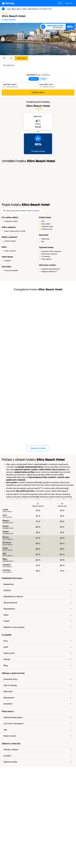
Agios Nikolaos (33, 9)
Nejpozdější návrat (46, 84)
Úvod (9, 9)
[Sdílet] (11, 58)
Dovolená (34, 79)
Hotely (43, 79)
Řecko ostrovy (17, 9)
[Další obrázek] (73, 39)
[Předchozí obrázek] (3, 39)
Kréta (25, 9)
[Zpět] (3, 9)
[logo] (8, 3)
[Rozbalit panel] (71, 584)
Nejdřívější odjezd (10, 84)
